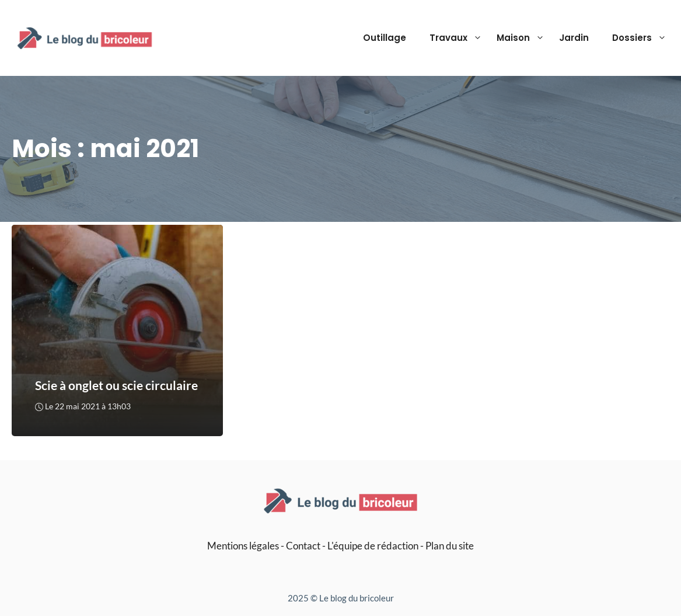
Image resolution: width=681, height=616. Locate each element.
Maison (522, 38)
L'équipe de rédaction (373, 546)
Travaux (457, 38)
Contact (303, 546)
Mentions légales (243, 546)
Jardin (574, 38)
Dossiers (641, 38)
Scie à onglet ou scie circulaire (116, 386)
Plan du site (450, 546)
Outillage (385, 38)
